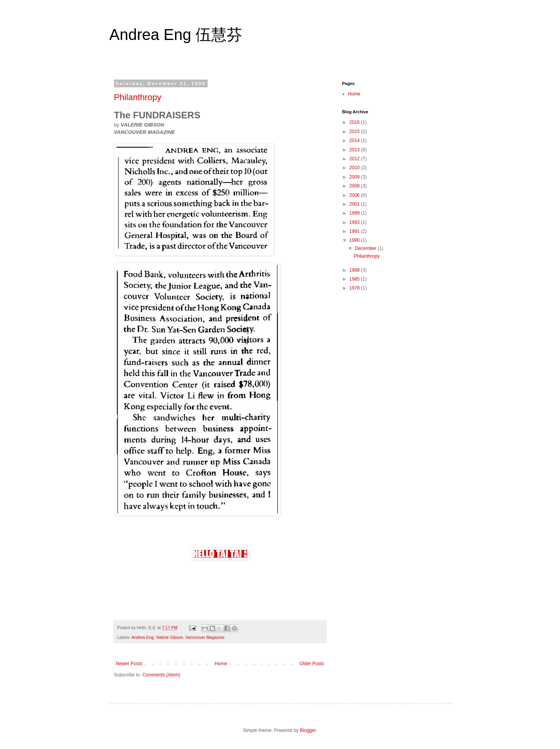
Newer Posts (129, 664)
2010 (355, 168)
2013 (355, 150)
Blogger (308, 730)
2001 (355, 204)
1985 (355, 279)
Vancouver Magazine (205, 637)
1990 (355, 240)
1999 (355, 213)
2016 (355, 122)
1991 (355, 231)
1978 (355, 288)
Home (221, 664)
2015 (355, 132)
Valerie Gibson (170, 637)
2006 (355, 195)
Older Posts (312, 664)
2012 (355, 159)
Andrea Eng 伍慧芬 (176, 35)
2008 (355, 186)
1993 (355, 222)
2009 (355, 177)
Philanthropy (138, 97)
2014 (355, 140)
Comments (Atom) (161, 675)
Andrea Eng (143, 637)
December (366, 248)
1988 (355, 270)
